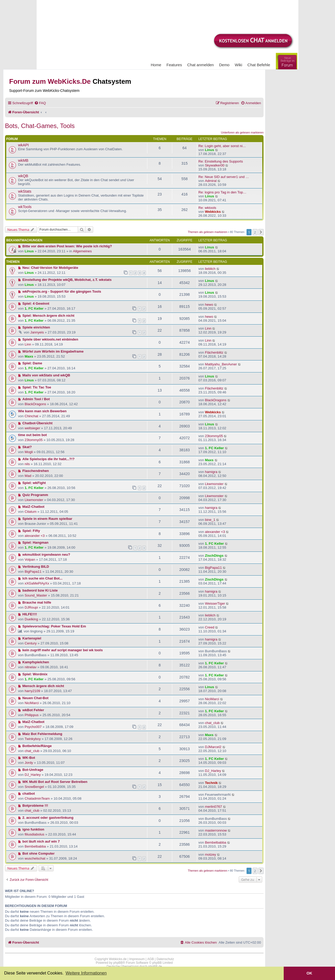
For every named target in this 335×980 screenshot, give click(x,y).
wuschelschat (35, 858)
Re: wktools (207, 208)
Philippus (32, 715)
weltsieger (32, 428)
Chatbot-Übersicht (38, 423)
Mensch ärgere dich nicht (43, 686)
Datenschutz (165, 959)
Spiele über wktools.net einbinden (50, 339)
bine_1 (210, 520)
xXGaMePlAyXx (37, 583)
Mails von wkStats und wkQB (46, 375)
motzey (211, 854)
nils (27, 464)
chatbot (29, 794)
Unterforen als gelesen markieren (242, 132)
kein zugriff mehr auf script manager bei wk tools (63, 650)
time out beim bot (32, 435)
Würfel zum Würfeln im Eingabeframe (53, 351)
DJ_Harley (33, 775)
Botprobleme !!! (35, 806)
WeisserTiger (215, 603)
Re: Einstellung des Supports (221, 161)
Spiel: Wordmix (35, 674)
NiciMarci (32, 703)
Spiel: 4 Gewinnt (36, 304)
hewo (209, 305)
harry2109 (32, 691)
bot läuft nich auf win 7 (41, 841)
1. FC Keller (34, 308)
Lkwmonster (214, 484)
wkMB (23, 160)
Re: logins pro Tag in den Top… (222, 192)
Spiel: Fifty (31, 531)
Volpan (30, 559)
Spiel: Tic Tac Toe (37, 387)
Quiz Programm (35, 495)
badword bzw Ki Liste (40, 590)
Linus (210, 150)
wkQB (23, 176)
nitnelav (30, 667)
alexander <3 (35, 536)
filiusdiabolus (35, 834)
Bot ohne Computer (39, 853)
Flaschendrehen (36, 471)
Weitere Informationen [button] (86, 973)
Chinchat (31, 416)
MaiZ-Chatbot (33, 507)
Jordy (29, 763)
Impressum (137, 959)
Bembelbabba (35, 846)
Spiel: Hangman (36, 542)
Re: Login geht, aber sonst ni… (222, 146)
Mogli (29, 452)
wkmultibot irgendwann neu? (46, 555)
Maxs (29, 356)
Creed (210, 627)
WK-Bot (29, 758)
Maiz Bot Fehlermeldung (42, 734)
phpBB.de (155, 966)
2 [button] (255, 232)
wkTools (25, 207)
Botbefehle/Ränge (37, 746)
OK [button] (309, 973)
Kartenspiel (32, 638)
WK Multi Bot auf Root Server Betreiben (55, 782)
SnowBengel (34, 787)
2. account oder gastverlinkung (48, 818)
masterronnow (216, 830)
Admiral (211, 181)
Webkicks (213, 212)
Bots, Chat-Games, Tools (40, 126)
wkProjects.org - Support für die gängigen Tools (62, 291)
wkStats (25, 191)
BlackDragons (35, 404)
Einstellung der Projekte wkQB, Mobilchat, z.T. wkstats (67, 280)
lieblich (210, 269)
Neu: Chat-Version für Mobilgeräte (50, 268)
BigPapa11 (33, 572)
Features (174, 65)
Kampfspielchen (36, 662)
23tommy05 (34, 440)
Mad (28, 476)
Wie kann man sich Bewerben (42, 411)
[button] (261, 232)
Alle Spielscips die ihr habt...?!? (49, 459)
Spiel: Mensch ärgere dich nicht (49, 316)
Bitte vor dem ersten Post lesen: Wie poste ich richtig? (67, 246)
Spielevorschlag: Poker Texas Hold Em (54, 626)
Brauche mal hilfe (37, 602)
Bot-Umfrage (33, 770)
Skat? (27, 447)
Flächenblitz (214, 352)
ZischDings (214, 556)
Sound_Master (36, 595)
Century (31, 643)
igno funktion (33, 829)
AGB (151, 959)
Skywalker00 (215, 165)
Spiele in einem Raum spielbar (48, 519)
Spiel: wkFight (34, 483)
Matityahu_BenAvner (221, 364)
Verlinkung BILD (36, 567)
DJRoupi (31, 607)
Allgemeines (82, 251)
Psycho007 (33, 727)
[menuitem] (40, 103)
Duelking (31, 619)
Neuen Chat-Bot (36, 698)
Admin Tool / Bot (36, 399)
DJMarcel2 (213, 747)
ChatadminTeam (37, 798)
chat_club (212, 723)
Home (156, 65)
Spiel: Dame (32, 363)
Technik (211, 783)
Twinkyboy (33, 739)
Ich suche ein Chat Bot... (43, 578)
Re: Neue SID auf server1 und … (224, 177)
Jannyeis (37, 332)
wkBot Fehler (33, 710)
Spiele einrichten (36, 327)
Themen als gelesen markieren (208, 232)
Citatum (30, 512)
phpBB (118, 963)
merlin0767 (213, 807)
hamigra (211, 472)
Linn (208, 328)
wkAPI (23, 145)
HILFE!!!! (30, 614)
